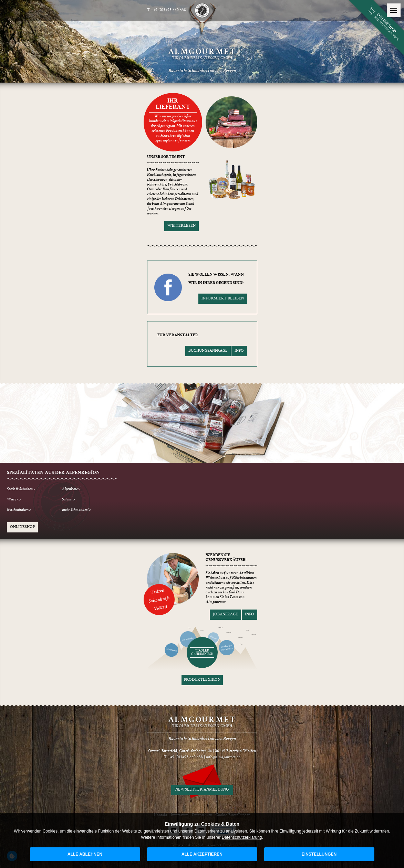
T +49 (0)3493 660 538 (167, 10)
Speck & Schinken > (21, 489)
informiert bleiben (223, 299)
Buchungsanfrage (208, 351)
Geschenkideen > (19, 510)
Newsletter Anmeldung (202, 790)
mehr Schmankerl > (76, 510)
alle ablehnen (85, 854)
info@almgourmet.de (223, 757)
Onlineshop (22, 527)
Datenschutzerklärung (242, 837)
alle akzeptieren (202, 854)
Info (239, 351)
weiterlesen (182, 226)
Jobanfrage (225, 615)
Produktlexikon (202, 680)
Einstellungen (319, 854)
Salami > (68, 500)
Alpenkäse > (71, 489)
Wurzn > (14, 500)
